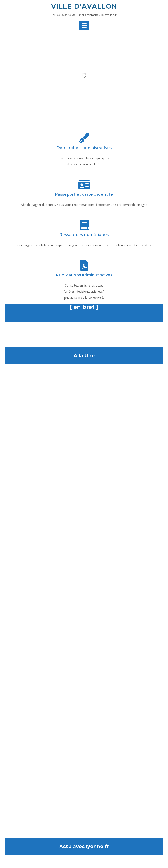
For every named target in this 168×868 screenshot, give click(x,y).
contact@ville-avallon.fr (102, 15)
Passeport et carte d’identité (84, 194)
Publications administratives (84, 275)
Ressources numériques (84, 235)
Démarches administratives (84, 148)
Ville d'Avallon (84, 6)
